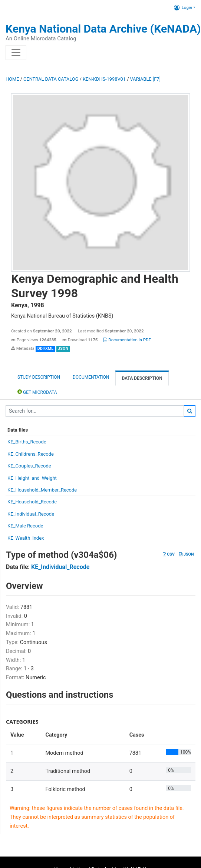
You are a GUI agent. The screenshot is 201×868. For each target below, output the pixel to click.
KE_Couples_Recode (29, 466)
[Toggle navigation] (16, 53)
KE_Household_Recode (32, 502)
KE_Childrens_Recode (31, 454)
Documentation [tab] (91, 377)
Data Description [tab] (142, 378)
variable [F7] (145, 79)
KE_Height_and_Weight (32, 478)
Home (12, 79)
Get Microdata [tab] (37, 392)
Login (183, 7)
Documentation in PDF (127, 340)
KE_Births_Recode (27, 442)
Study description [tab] (39, 377)
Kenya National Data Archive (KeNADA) (103, 29)
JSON (186, 554)
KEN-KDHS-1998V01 (104, 79)
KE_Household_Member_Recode (42, 490)
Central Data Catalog (51, 79)
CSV (169, 554)
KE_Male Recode (25, 526)
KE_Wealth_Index (26, 538)
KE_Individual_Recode (31, 514)
